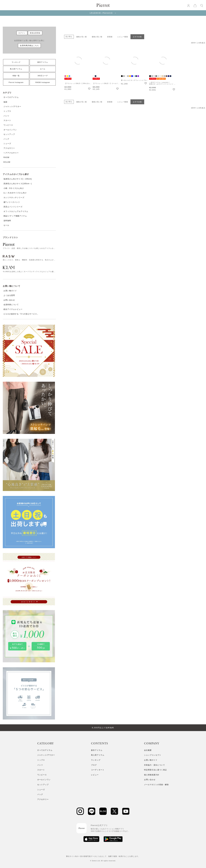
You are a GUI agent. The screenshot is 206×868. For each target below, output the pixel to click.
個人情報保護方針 (152, 775)
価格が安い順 (82, 37)
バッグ (6, 139)
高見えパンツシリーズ (13, 207)
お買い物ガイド (10, 291)
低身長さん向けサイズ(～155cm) (18, 179)
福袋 (5, 102)
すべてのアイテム (11, 97)
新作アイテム (43, 62)
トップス (7, 111)
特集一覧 (16, 76)
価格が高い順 (97, 37)
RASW (6, 157)
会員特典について (11, 305)
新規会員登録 (35, 33)
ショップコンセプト (153, 755)
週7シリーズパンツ (12, 202)
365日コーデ (43, 76)
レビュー (95, 775)
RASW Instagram (43, 82)
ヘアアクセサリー (11, 153)
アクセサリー (9, 148)
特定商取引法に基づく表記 (155, 770)
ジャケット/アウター (12, 107)
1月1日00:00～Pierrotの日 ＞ (103, 13)
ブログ (94, 765)
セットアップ (9, 134)
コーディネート (98, 770)
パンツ (6, 116)
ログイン (22, 33)
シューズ (7, 144)
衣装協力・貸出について (154, 765)
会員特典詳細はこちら (29, 45)
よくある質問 (9, 295)
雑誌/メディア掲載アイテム (15, 216)
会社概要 (148, 750)
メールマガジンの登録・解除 (156, 785)
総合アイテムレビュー (13, 309)
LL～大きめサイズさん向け (15, 193)
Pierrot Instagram (16, 82)
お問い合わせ (9, 300)
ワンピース (8, 125)
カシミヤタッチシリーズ (14, 198)
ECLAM (7, 162)
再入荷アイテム (16, 69)
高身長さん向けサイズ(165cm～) (18, 184)
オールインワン (10, 130)
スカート (7, 120)
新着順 (110, 37)
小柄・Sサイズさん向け (14, 188)
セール (43, 69)
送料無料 (7, 221)
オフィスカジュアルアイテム (16, 211)
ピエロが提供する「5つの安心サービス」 (21, 314)
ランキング (16, 62)
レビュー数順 (123, 37)
